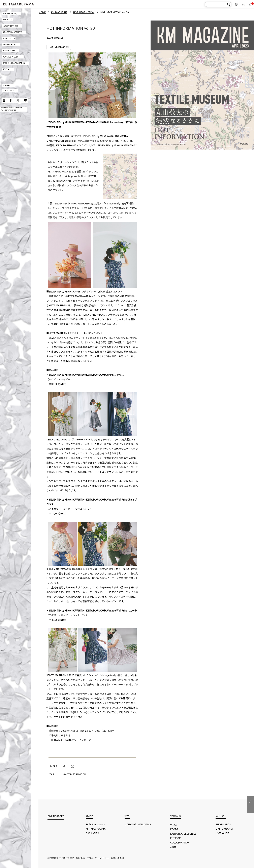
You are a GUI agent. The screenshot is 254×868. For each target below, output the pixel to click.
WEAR (174, 825)
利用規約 (81, 858)
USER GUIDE (222, 833)
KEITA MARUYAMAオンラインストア (71, 740)
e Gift (173, 847)
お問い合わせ (118, 858)
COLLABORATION (180, 843)
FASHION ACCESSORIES (183, 834)
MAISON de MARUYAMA (138, 825)
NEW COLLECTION (10, 26)
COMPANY (7, 85)
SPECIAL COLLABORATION (14, 63)
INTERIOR (176, 838)
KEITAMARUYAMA (96, 829)
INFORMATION (223, 825)
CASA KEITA (92, 833)
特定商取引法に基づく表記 (61, 858)
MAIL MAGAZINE (225, 829)
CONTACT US (8, 91)
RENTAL (6, 69)
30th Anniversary (10, 13)
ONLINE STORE (9, 51)
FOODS (174, 829)
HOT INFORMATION (59, 47)
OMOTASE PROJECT (11, 57)
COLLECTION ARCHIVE (12, 32)
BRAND (6, 20)
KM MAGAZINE (9, 44)
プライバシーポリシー (98, 858)
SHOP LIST (7, 38)
